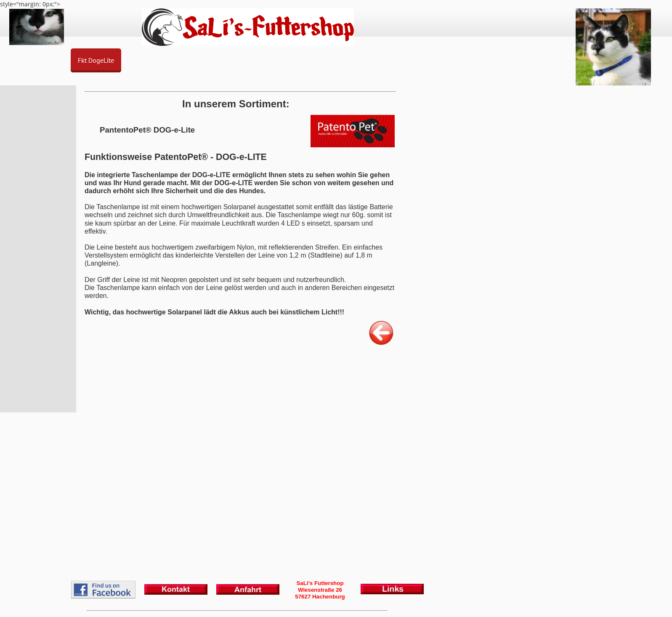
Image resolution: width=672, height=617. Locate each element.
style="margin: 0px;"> (336, 308)
